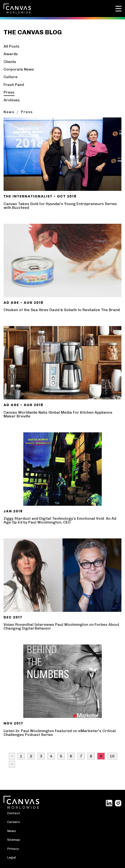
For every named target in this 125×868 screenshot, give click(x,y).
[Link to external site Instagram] (118, 803)
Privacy (13, 849)
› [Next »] (12, 764)
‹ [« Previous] (12, 756)
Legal (12, 857)
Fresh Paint (14, 85)
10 (112, 756)
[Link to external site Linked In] (109, 803)
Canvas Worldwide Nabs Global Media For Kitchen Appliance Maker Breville (58, 414)
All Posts (12, 46)
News (9, 112)
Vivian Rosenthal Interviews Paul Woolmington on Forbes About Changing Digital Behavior (61, 626)
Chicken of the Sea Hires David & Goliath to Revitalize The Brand (62, 310)
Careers (14, 822)
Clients (10, 62)
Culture (11, 77)
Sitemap (14, 840)
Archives (12, 100)
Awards (11, 54)
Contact (14, 813)
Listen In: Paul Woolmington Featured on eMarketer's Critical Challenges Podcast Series (60, 733)
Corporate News (19, 69)
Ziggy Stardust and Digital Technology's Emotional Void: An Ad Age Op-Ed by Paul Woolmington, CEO (60, 520)
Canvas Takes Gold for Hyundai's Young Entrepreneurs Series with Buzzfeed (60, 206)
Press (9, 92)
